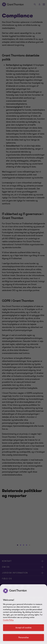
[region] (23, 614)
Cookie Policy (8, 620)
